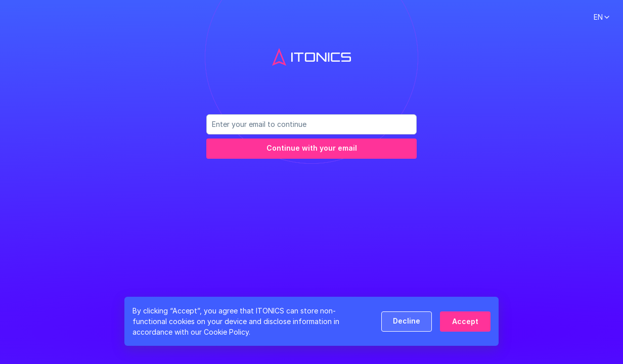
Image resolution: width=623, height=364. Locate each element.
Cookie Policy (226, 332)
